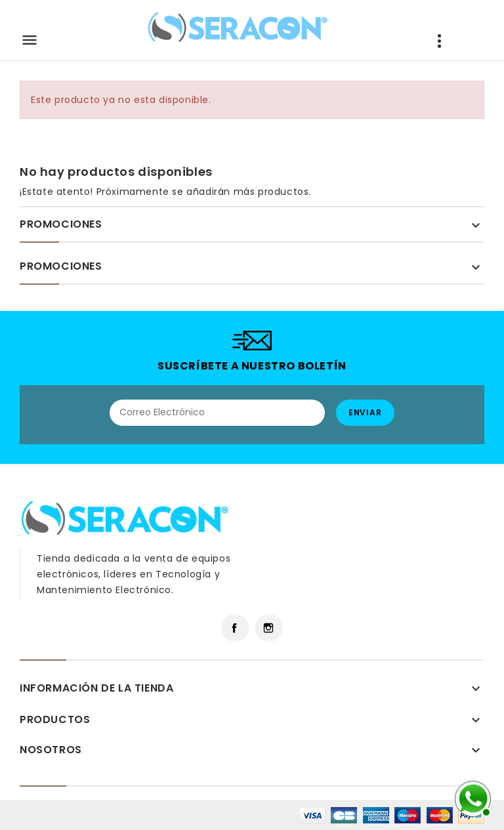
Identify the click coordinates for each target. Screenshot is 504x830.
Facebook (235, 628)
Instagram (269, 628)
